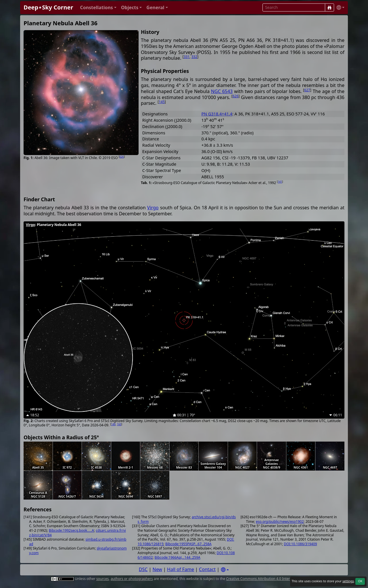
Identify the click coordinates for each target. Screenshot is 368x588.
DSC (143, 569)
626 (122, 157)
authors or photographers (132, 579)
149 (113, 424)
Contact (207, 569)
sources (102, 579)
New (157, 569)
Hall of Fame (181, 569)
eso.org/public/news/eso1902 (280, 522)
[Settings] (225, 570)
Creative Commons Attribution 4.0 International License (271, 579)
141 (280, 182)
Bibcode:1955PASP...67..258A (188, 544)
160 (119, 424)
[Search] (329, 7)
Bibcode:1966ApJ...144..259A (177, 557)
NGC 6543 (222, 91)
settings (348, 581)
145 (162, 102)
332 (194, 57)
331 (187, 57)
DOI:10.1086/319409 (300, 544)
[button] (98, 8)
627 (307, 90)
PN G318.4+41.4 (217, 114)
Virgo (153, 208)
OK (360, 581)
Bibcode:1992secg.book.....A (71, 530)
